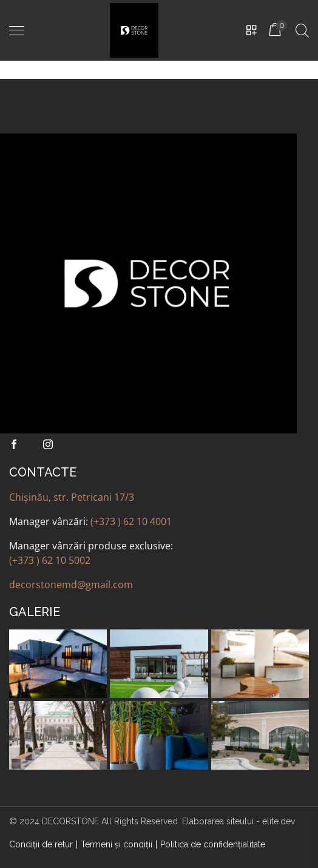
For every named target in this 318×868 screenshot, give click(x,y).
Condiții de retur (41, 844)
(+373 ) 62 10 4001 (131, 521)
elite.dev (279, 821)
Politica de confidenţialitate (213, 844)
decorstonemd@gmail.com (71, 585)
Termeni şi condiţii (117, 844)
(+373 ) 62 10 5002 (50, 560)
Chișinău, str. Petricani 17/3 (72, 497)
